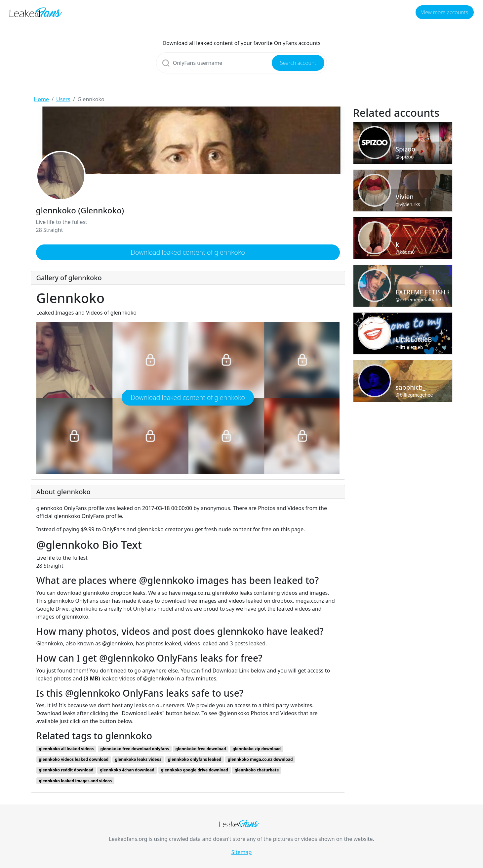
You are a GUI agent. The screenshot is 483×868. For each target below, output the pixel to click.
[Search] (242, 63)
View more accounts (445, 12)
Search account (298, 63)
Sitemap (242, 852)
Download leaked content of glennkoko (188, 252)
